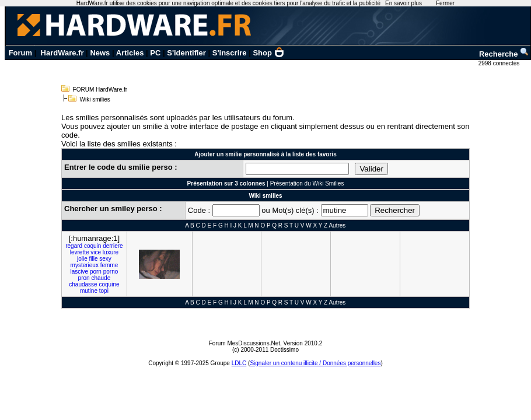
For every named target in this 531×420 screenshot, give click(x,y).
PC (155, 53)
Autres (337, 225)
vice (96, 252)
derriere (113, 246)
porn (96, 272)
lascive (80, 272)
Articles (130, 53)
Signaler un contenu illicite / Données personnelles (315, 363)
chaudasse (83, 284)
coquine (109, 284)
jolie (82, 259)
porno (111, 272)
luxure (111, 252)
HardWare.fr (62, 53)
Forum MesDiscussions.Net (244, 343)
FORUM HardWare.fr (100, 90)
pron (84, 278)
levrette (80, 252)
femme (109, 265)
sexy (105, 259)
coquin (92, 246)
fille (94, 259)
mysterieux (85, 265)
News (100, 53)
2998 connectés (500, 63)
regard (74, 246)
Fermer (445, 3)
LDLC (239, 363)
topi (104, 291)
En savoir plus (404, 3)
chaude (101, 278)
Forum (20, 53)
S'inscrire (230, 53)
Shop (268, 53)
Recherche (504, 54)
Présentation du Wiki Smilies (307, 183)
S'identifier (186, 53)
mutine (89, 291)
